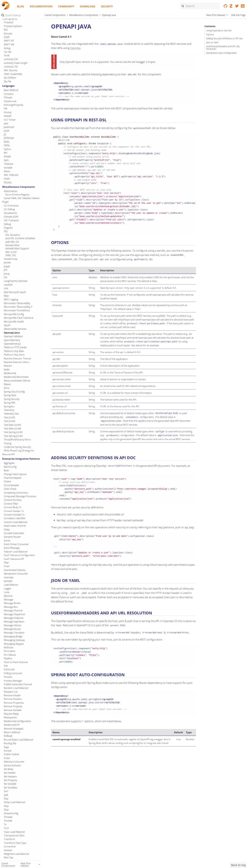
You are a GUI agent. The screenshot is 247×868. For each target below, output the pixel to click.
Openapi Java (12, 333)
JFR (5, 270)
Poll (6, 666)
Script (7, 758)
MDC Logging (11, 299)
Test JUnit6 (10, 421)
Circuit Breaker (11, 485)
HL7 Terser (10, 120)
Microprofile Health (14, 322)
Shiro (7, 388)
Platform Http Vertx (14, 355)
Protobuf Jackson (13, 26)
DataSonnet (10, 101)
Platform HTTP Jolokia (15, 347)
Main (6, 296)
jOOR (6, 131)
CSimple (8, 97)
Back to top (238, 865)
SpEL (6, 160)
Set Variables (11, 787)
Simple (7, 156)
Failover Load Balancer (16, 552)
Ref (6, 153)
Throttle (8, 821)
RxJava (7, 384)
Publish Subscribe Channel (18, 684)
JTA (5, 277)
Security (107, 6)
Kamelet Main (13, 245)
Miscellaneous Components (19, 187)
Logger (7, 588)
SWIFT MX (9, 44)
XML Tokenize (11, 175)
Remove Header (12, 695)
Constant (9, 94)
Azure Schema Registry (17, 195)
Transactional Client (14, 835)
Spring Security (12, 399)
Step (6, 798)
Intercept (9, 577)
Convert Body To (13, 507)
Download (88, 6)
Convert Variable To (14, 515)
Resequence (10, 717)
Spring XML (10, 403)
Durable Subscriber (14, 533)
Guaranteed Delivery (15, 570)
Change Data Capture (15, 474)
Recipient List (11, 692)
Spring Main (10, 395)
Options (210, 35)
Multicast (9, 647)
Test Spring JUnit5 (13, 432)
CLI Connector (11, 206)
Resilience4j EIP (12, 725)
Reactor (8, 366)
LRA (6, 288)
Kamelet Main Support (17, 248)
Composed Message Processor (20, 496)
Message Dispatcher (14, 614)
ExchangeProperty (13, 105)
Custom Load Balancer (16, 522)
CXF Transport (11, 220)
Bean (6, 470)
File (6, 108)
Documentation (41, 6)
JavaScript (9, 127)
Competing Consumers (16, 493)
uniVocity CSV (11, 59)
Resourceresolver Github (17, 380)
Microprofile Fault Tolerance (19, 318)
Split (6, 795)
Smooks (8, 33)
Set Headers (10, 776)
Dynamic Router (12, 537)
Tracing (8, 443)
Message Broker (12, 603)
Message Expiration (14, 621)
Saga (6, 747)
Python (8, 149)
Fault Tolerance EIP (14, 559)
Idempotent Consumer (16, 574)
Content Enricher (13, 500)
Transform (9, 839)
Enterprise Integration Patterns (21, 459)
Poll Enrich (9, 669)
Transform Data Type (15, 843)
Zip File (7, 81)
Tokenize (8, 164)
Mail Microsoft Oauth (15, 292)
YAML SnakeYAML (13, 74)
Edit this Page (238, 15)
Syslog (7, 48)
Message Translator (14, 633)
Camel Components (55, 15)
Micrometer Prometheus (17, 310)
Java (6, 123)
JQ (5, 134)
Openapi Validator (13, 336)
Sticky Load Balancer (15, 802)
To (5, 824)
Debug (7, 224)
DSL (6, 231)
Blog (21, 6)
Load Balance (11, 585)
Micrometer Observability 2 (18, 307)
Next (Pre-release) (216, 15)
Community (66, 6)
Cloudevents (10, 213)
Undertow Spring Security (17, 447)
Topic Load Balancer (14, 832)
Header (8, 116)
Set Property (10, 780)
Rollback (8, 736)
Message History (13, 625)
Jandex (7, 262)
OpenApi (75, 48)
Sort (6, 791)
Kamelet (8, 581)
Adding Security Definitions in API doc (225, 38)
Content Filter (11, 504)
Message (8, 599)
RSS (6, 30)
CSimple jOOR (11, 217)
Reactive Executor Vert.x (16, 362)
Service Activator (12, 765)
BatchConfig (10, 467)
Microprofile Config (14, 314)
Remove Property (13, 706)
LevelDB (8, 285)
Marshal (8, 596)
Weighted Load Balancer (17, 854)
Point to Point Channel (16, 662)
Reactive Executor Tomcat (17, 358)
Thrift (7, 55)
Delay (7, 529)
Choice (7, 481)
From (7, 566)
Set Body (8, 769)
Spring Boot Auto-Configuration (221, 53)
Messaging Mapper (14, 644)
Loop (7, 592)
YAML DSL (11, 255)
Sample (8, 751)
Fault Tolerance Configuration (19, 555)
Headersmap (11, 259)
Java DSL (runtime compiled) (20, 238)
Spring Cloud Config (14, 392)
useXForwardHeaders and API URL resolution (223, 48)
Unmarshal (10, 846)
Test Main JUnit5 (12, 425)
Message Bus (11, 607)
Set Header (10, 773)
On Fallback (10, 655)
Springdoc (9, 406)
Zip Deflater (10, 78)
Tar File (8, 52)
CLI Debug (9, 209)
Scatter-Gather (12, 754)
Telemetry (9, 410)
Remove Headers (13, 699)
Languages (8, 86)
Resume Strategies (14, 729)
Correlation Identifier (15, 518)
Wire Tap (8, 857)
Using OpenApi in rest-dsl (219, 31)
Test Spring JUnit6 (13, 436)
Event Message (12, 548)
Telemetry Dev (11, 414)
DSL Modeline (13, 235)
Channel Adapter (13, 478)
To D (6, 828)
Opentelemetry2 (12, 344)
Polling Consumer (13, 673)
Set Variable (10, 784)
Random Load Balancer (16, 688)
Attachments (10, 191)
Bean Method (11, 90)
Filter (6, 563)
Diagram (8, 228)
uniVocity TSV (11, 67)
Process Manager (13, 681)
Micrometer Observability (17, 303)
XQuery (8, 182)
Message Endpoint (14, 618)
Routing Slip (10, 743)
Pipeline (8, 658)
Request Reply (11, 714)
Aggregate (9, 463)
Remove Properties (14, 703)
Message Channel (13, 610)
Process (8, 677)
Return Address (12, 732)
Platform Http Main (14, 351)
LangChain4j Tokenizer (16, 281)
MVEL (7, 142)
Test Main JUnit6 (12, 428)
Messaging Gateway (14, 640)
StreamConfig (11, 813)
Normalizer (10, 651)
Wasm (7, 171)
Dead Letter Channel (15, 526)
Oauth (7, 325)
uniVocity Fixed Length (16, 63)
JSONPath (9, 138)
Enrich (7, 540)
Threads (8, 817)
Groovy (8, 112)
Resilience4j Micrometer (16, 377)
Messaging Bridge (13, 636)
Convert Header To (14, 511)
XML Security (11, 70)
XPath (7, 179)
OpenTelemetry (12, 340)
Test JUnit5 (10, 417)
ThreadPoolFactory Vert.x (17, 439)
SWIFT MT (9, 41)
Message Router (12, 629)
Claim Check (10, 489)
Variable (8, 168)
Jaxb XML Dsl (12, 242)
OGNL (7, 145)
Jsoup (7, 274)
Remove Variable (13, 710)
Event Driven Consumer (16, 544)
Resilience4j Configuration (17, 721)
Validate (8, 850)
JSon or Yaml (212, 42)
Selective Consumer (14, 762)
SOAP (7, 37)
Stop (6, 806)
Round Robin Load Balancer (19, 740)
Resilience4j (10, 373)
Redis (7, 369)
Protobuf (9, 22)
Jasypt (7, 266)
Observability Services (15, 329)
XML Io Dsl (11, 252)
